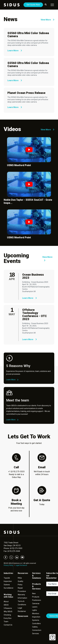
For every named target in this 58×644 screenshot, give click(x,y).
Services (36, 634)
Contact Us (8, 625)
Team (6, 622)
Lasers (35, 607)
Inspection (8, 581)
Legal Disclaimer (21, 565)
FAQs (20, 578)
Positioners (37, 600)
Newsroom (23, 616)
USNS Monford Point (19, 165)
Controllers (36, 624)
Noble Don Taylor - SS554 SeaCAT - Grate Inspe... (28, 201)
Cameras (36, 603)
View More (48, 20)
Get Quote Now (33, 5)
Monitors (36, 613)
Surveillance (9, 588)
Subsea (7, 585)
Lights (35, 610)
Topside (7, 578)
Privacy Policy (8, 565)
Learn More (15, 51)
